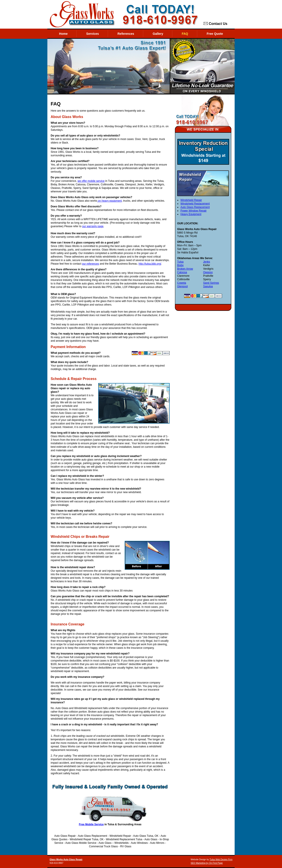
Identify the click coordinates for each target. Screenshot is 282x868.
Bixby (180, 265)
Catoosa (182, 272)
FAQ (185, 34)
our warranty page (93, 226)
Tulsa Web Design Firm (221, 860)
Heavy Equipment (191, 214)
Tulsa (180, 262)
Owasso (208, 272)
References (126, 34)
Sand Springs (211, 283)
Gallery (158, 34)
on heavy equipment (109, 201)
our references (90, 264)
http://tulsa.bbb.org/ (150, 264)
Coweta (182, 283)
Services (93, 34)
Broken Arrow (185, 269)
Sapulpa (208, 286)
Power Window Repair (194, 211)
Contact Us (215, 24)
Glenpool (182, 286)
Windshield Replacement (195, 204)
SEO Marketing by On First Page (207, 863)
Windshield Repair (191, 200)
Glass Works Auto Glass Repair (66, 860)
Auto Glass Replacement (195, 207)
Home (63, 34)
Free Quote (215, 34)
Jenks (207, 262)
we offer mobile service (91, 181)
